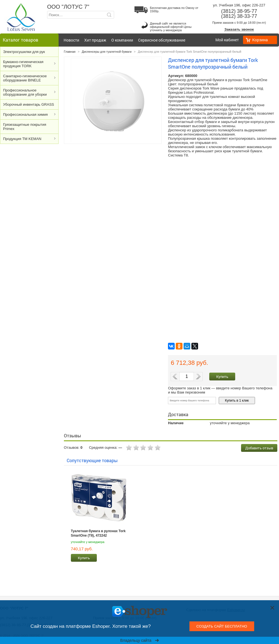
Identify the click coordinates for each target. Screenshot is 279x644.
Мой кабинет (227, 40)
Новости (71, 40)
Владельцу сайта (140, 640)
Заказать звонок (239, 29)
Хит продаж (95, 40)
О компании (122, 40)
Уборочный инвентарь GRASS (29, 104)
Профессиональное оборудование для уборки (25, 92)
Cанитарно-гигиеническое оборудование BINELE (25, 78)
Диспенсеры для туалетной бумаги (107, 52)
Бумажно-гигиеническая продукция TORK (23, 64)
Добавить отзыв (259, 448)
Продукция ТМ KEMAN (22, 139)
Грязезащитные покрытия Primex (25, 127)
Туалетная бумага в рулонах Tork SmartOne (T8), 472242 (98, 533)
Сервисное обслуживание (162, 40)
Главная (70, 52)
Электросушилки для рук (24, 52)
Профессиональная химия (25, 114)
